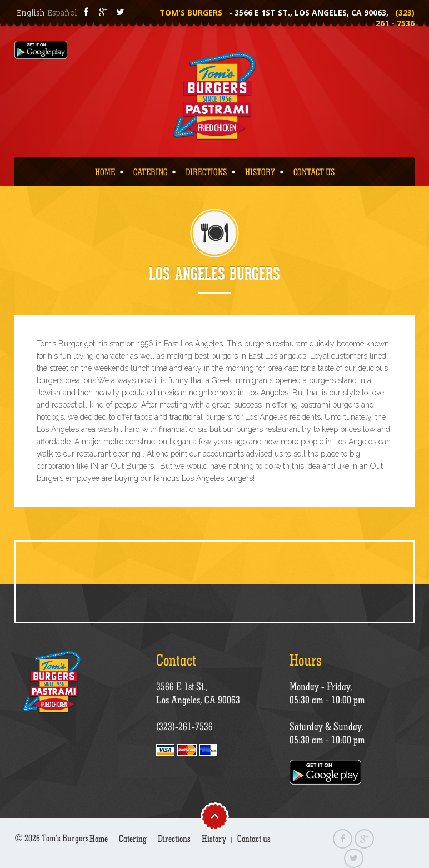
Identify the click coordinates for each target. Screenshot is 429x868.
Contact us (314, 172)
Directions (206, 172)
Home (105, 172)
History (260, 172)
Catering (150, 172)
